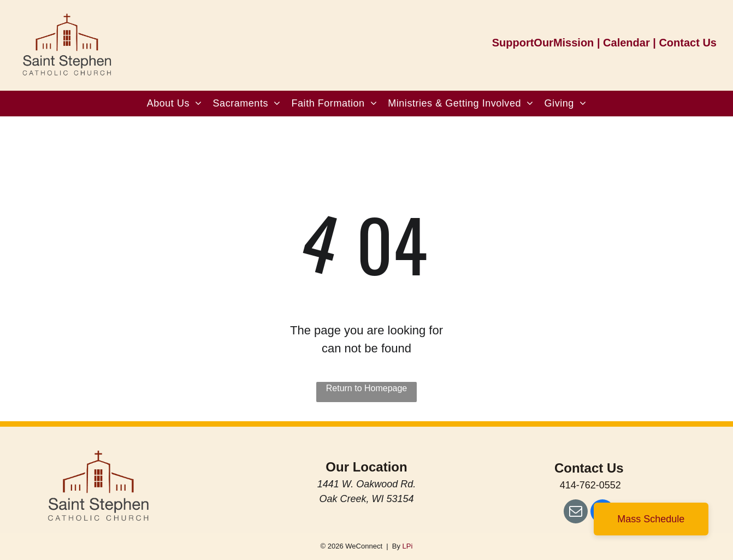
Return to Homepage (367, 388)
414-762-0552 (590, 485)
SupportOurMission (543, 43)
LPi (408, 546)
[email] (576, 513)
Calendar (626, 43)
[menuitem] (175, 104)
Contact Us (688, 43)
